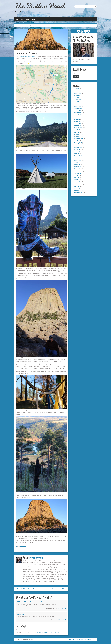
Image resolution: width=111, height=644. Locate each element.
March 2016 (77, 165)
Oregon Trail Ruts (22, 614)
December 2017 (78, 145)
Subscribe (76, 76)
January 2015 (78, 182)
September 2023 (79, 108)
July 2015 (77, 175)
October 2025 (78, 93)
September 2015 (79, 171)
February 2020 (78, 126)
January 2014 (78, 188)
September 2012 (79, 193)
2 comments (20, 550)
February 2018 (78, 143)
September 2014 (79, 184)
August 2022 (78, 115)
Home (17, 19)
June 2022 (77, 119)
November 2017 (78, 147)
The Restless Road (39, 6)
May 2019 (77, 132)
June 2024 (77, 104)
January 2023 (78, 111)
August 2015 (78, 173)
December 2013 (78, 190)
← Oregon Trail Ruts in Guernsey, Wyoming (27, 589)
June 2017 (77, 152)
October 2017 (78, 149)
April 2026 (77, 89)
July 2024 (77, 102)
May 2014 (77, 186)
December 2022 (78, 113)
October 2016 (78, 160)
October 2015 (78, 169)
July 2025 (77, 98)
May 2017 (77, 154)
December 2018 (78, 134)
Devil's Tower (23, 547)
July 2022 (77, 117)
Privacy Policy (81, 639)
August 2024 (78, 100)
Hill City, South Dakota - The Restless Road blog (30, 602)
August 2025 (78, 95)
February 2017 (78, 156)
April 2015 (77, 180)
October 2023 (78, 106)
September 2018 (79, 139)
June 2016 (77, 162)
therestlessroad (30, 550)
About (28, 19)
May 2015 (77, 177)
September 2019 (79, 128)
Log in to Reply (62, 609)
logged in (25, 630)
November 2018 (78, 136)
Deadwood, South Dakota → (60, 589)
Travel (21, 25)
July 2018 (77, 141)
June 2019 (77, 130)
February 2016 (78, 167)
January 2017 (78, 158)
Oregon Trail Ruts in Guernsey (28, 57)
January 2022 (78, 123)
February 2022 (78, 121)
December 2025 (78, 91)
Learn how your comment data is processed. (48, 632)
